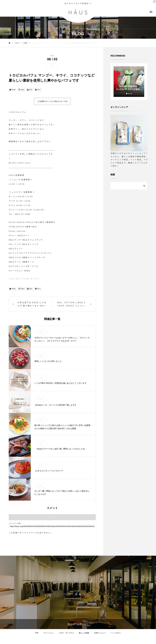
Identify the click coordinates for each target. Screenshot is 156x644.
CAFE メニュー (100, 633)
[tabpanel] (129, 82)
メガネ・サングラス (66, 633)
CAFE (52, 66)
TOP (37, 633)
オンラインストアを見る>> (78, 3)
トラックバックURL (15, 523)
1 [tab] (127, 94)
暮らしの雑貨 (84, 633)
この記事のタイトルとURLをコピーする (52, 101)
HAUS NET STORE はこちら (24, 279)
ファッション (48, 633)
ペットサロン (116, 633)
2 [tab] (129, 94)
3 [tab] (131, 94)
